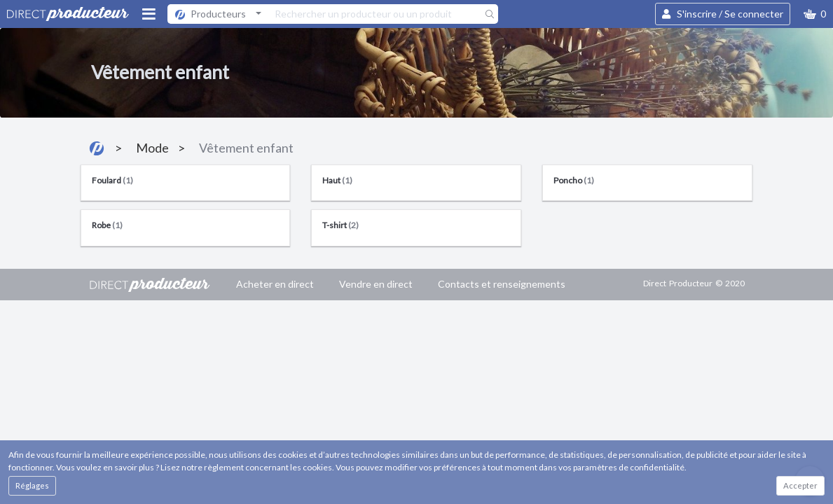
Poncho (574, 180)
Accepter (800, 485)
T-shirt (340, 225)
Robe (107, 225)
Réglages (32, 485)
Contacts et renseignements (502, 284)
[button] (815, 14)
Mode (152, 148)
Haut (337, 180)
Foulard (112, 180)
